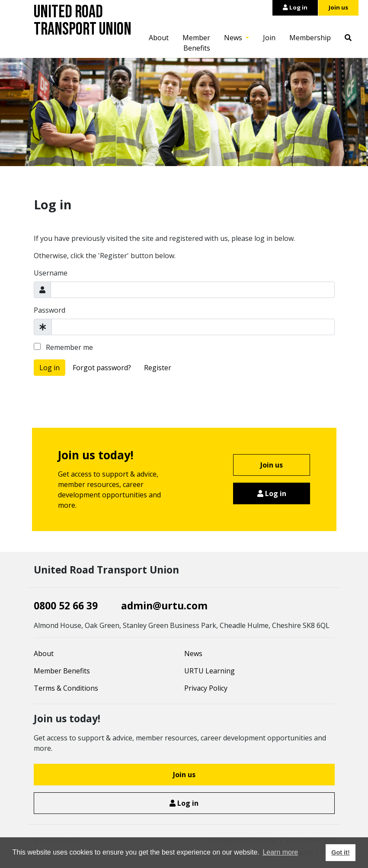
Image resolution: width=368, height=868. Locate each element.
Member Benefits (196, 43)
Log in (295, 7)
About (159, 38)
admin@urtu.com (164, 605)
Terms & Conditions (66, 688)
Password (50, 310)
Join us (338, 7)
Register (158, 368)
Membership (310, 38)
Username (51, 273)
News (234, 38)
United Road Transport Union (83, 21)
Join (269, 38)
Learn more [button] (280, 852)
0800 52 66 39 (66, 605)
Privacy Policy (206, 688)
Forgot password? (102, 368)
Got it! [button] (340, 852)
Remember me (63, 347)
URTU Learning (210, 671)
